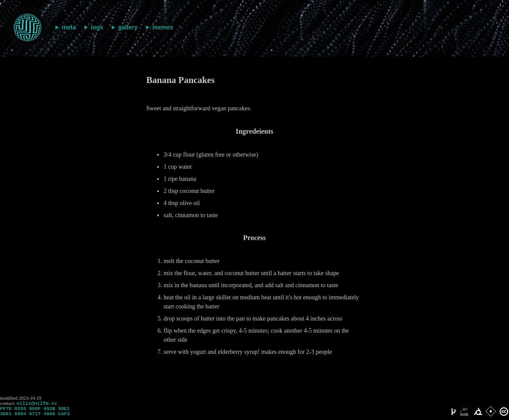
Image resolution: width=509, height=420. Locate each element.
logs (97, 27)
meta (69, 27)
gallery (128, 27)
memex (163, 27)
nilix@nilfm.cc (37, 404)
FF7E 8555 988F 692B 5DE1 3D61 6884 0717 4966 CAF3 (35, 414)
